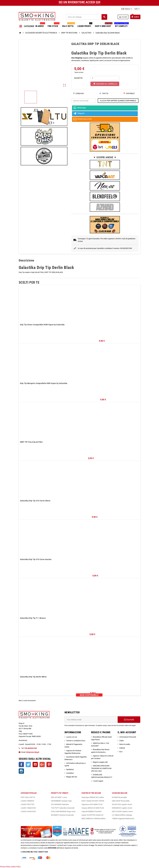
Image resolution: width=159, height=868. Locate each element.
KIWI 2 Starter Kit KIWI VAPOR (93, 801)
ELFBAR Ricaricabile (119, 797)
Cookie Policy (16, 867)
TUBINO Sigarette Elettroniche (123, 819)
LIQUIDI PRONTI (85, 25)
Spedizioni (70, 769)
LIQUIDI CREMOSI (27, 801)
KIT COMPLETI (122, 25)
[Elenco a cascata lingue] (127, 9)
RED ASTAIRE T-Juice (59, 797)
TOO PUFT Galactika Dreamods (63, 808)
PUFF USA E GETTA (28, 797)
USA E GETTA (68, 25)
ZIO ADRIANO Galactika (60, 804)
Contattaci (70, 773)
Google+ (42, 765)
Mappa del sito (72, 777)
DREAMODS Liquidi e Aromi (122, 808)
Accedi (123, 17)
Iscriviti (129, 720)
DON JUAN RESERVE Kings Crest (63, 811)
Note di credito (125, 744)
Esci (121, 752)
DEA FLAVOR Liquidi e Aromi (122, 811)
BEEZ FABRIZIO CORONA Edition (94, 819)
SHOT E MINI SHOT (104, 25)
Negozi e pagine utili (100, 762)
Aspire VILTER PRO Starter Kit (92, 815)
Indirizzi (122, 748)
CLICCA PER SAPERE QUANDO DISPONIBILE (118, 101)
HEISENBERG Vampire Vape (61, 801)
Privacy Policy (5, 867)
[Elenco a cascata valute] (137, 9)
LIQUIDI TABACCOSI (28, 808)
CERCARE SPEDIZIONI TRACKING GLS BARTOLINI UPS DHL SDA (101, 768)
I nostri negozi (98, 781)
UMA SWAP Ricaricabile (121, 801)
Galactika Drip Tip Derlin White (33, 677)
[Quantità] (105, 78)
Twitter (28, 765)
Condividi (79, 93)
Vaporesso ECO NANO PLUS (92, 804)
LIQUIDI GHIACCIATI (28, 811)
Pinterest (129, 93)
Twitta (104, 93)
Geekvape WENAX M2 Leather (93, 797)
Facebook (21, 765)
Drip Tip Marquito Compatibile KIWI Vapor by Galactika (44, 383)
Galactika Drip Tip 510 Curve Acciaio (36, 559)
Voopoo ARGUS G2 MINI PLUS (93, 808)
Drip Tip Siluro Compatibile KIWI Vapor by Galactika (42, 325)
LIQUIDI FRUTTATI (28, 804)
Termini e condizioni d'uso (76, 741)
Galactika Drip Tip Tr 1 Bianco (33, 618)
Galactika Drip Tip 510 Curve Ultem (35, 501)
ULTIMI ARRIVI (38, 25)
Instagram (21, 771)
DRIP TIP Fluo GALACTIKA (31, 442)
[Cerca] (86, 17)
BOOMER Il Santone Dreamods (62, 815)
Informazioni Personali (128, 737)
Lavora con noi (72, 737)
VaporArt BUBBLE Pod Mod (91, 811)
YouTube (35, 765)
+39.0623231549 (31, 748)
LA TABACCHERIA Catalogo (122, 815)
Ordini (122, 741)
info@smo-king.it (33, 752)
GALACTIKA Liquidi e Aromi (122, 804)
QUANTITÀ (78, 78)
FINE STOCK (54, 25)
